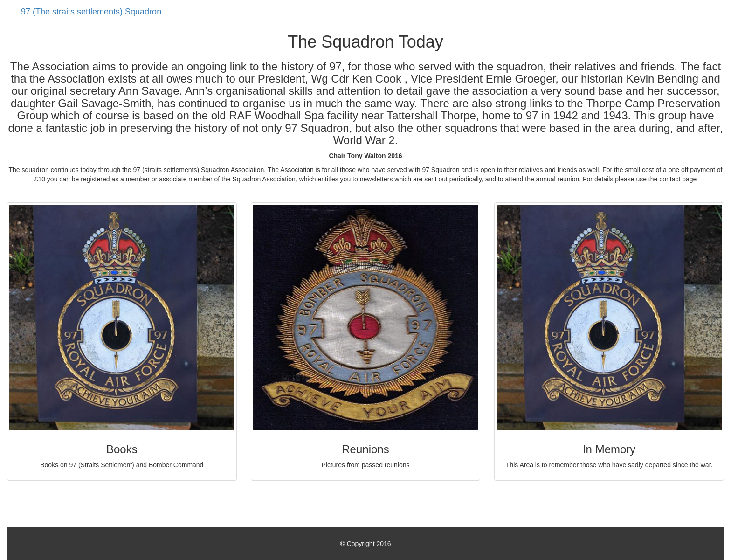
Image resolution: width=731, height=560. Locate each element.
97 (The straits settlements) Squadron (91, 12)
